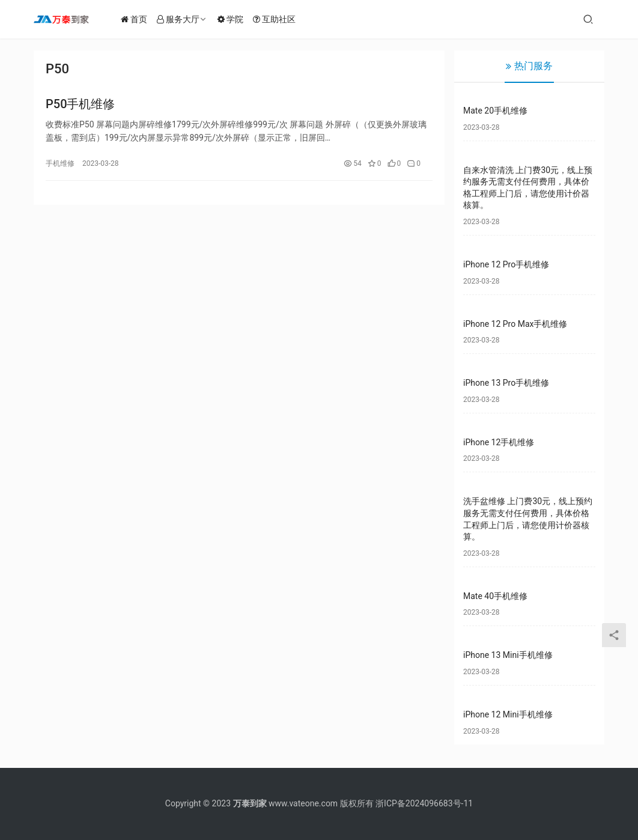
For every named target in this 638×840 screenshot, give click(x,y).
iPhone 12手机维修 (499, 442)
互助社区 (281, 19)
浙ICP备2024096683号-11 (424, 803)
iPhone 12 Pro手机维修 (506, 264)
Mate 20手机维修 (495, 111)
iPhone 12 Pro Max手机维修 (515, 324)
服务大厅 (185, 19)
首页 (141, 19)
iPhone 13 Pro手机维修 (506, 383)
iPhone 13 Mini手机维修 (508, 655)
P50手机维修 (81, 106)
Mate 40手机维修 (495, 596)
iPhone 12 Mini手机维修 (508, 714)
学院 (237, 19)
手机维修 (60, 165)
